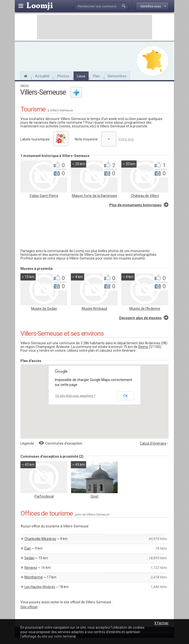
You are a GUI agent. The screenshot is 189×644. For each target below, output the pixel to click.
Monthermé (34, 577)
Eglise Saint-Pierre (44, 196)
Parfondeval (44, 496)
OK (126, 396)
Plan (96, 76)
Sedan (29, 558)
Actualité (42, 76)
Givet (94, 496)
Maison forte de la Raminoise (94, 196)
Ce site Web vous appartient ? (75, 396)
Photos (63, 76)
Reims (143, 347)
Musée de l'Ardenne (145, 309)
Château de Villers (145, 196)
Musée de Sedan (44, 309)
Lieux (81, 76)
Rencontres (117, 76)
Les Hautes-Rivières (40, 587)
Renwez (31, 568)
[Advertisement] (94, 27)
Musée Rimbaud (94, 309)
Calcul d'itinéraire (153, 443)
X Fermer (161, 623)
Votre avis (126, 139)
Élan (28, 548)
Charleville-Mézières (40, 539)
